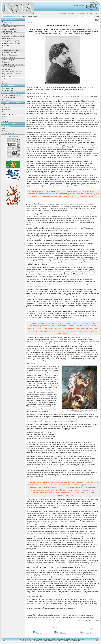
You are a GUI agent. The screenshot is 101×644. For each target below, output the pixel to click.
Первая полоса (7, 22)
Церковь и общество (9, 60)
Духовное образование (9, 55)
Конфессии (5, 48)
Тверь (4, 105)
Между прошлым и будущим (11, 41)
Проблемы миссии (8, 88)
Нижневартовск (7, 119)
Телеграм (39, 633)
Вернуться (95, 629)
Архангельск (6, 107)
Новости (4, 129)
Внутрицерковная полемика (11, 43)
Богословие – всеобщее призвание (13, 36)
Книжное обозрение (8, 67)
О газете (89, 13)
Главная (63, 13)
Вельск (4, 117)
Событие (5, 24)
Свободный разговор (9, 131)
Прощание (5, 62)
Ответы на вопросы (8, 98)
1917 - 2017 (6, 79)
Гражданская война (8, 81)
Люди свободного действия (11, 74)
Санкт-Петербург (7, 114)
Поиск (97, 13)
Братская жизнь (7, 34)
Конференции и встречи (15, 17)
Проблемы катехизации (10, 31)
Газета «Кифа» (78, 6)
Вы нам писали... (7, 69)
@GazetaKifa (87, 633)
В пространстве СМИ (9, 53)
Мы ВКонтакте (62, 633)
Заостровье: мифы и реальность (13, 72)
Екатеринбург (6, 110)
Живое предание (7, 39)
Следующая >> (71, 627)
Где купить (81, 13)
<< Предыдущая (54, 627)
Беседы (4, 83)
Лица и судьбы (7, 76)
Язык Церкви (6, 46)
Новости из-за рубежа (9, 29)
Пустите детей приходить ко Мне (13, 64)
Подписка (71, 13)
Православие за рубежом (10, 27)
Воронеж (5, 112)
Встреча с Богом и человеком (12, 95)
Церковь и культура (8, 57)
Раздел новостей (7, 90)
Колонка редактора (8, 133)
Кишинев (5, 121)
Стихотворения (7, 100)
